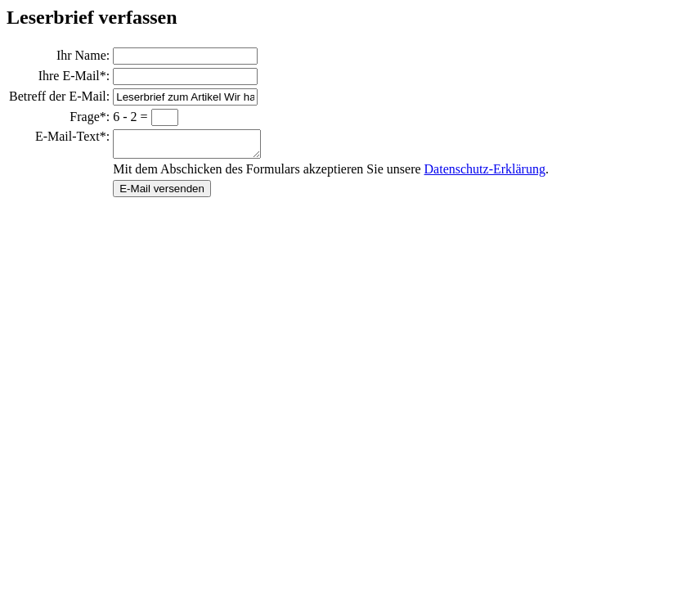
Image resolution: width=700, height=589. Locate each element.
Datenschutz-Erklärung (485, 174)
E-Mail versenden (162, 193)
